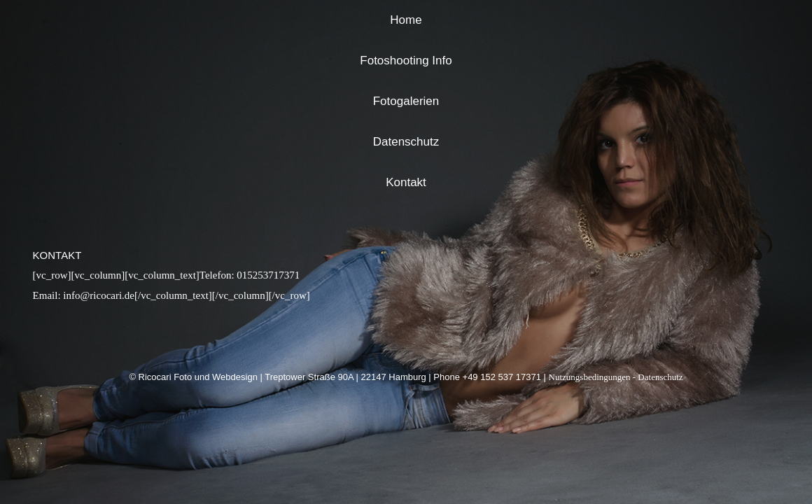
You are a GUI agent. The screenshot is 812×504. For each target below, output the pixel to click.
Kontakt (406, 182)
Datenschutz (406, 142)
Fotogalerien (406, 101)
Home (406, 20)
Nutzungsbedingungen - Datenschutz (616, 377)
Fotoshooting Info (406, 61)
